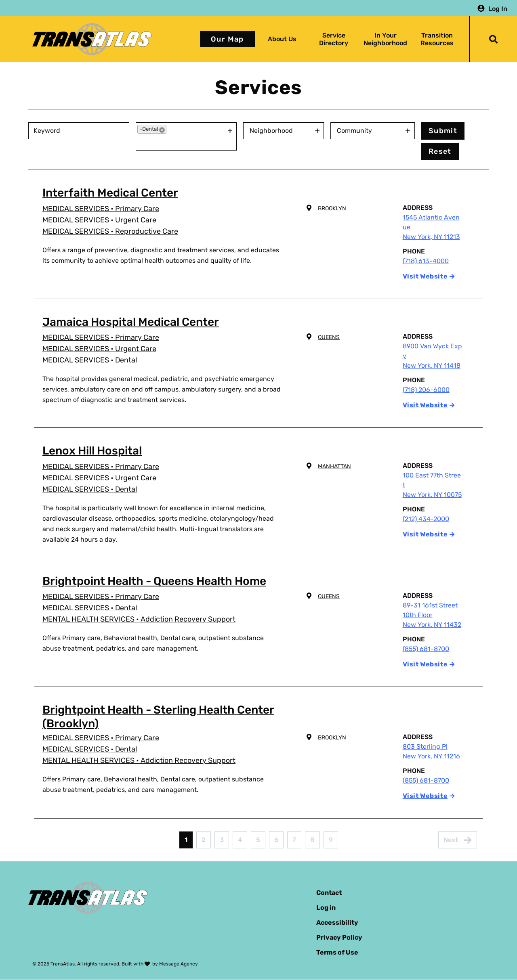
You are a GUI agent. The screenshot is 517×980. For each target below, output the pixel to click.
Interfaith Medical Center (110, 193)
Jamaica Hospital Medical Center (131, 322)
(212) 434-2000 (426, 519)
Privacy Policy (339, 937)
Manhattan (334, 466)
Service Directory (334, 39)
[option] (152, 129)
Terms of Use (337, 952)
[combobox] (182, 142)
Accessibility (337, 922)
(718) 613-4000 (426, 261)
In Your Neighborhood (385, 39)
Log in (326, 908)
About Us (282, 39)
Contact (329, 893)
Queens (329, 337)
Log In (498, 8)
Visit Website (425, 276)
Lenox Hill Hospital (92, 451)
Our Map (227, 39)
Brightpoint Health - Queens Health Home (154, 581)
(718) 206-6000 (426, 390)
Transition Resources (437, 39)
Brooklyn (332, 208)
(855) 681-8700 (426, 649)
